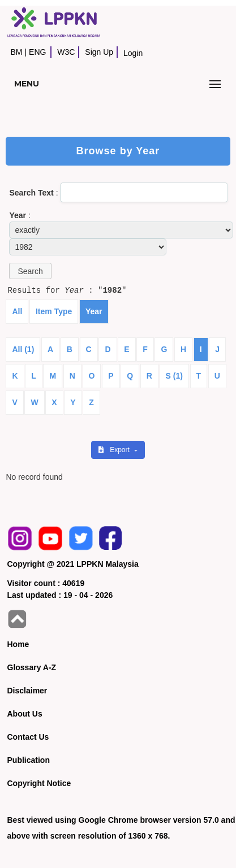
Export (115, 450)
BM (16, 52)
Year (94, 311)
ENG (37, 52)
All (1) (23, 349)
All (17, 311)
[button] (30, 271)
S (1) (174, 376)
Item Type (54, 311)
